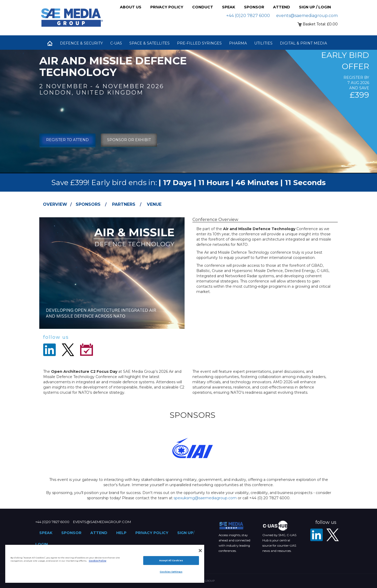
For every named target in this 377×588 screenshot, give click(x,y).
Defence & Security (81, 43)
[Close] (200, 551)
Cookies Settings (171, 572)
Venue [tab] (154, 204)
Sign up (185, 533)
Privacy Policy (167, 7)
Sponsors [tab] (88, 204)
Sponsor (254, 7)
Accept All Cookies (171, 561)
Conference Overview (215, 220)
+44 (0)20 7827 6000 (248, 16)
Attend (282, 7)
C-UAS (116, 43)
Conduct (203, 7)
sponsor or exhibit (129, 140)
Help (121, 533)
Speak (229, 7)
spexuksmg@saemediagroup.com (205, 498)
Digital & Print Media (303, 43)
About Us (131, 7)
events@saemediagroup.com (307, 16)
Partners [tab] (124, 204)
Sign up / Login (315, 7)
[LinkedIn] (317, 535)
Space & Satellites (149, 43)
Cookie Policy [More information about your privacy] (98, 561)
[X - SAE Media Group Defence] (333, 535)
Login (42, 544)
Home (50, 43)
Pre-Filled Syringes (199, 43)
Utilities (263, 43)
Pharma (238, 43)
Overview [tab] (55, 204)
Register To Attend (67, 140)
